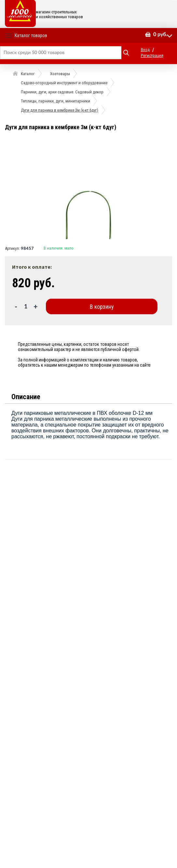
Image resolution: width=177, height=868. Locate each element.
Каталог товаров (31, 35)
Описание (26, 397)
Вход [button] (145, 50)
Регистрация (152, 55)
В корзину (102, 307)
